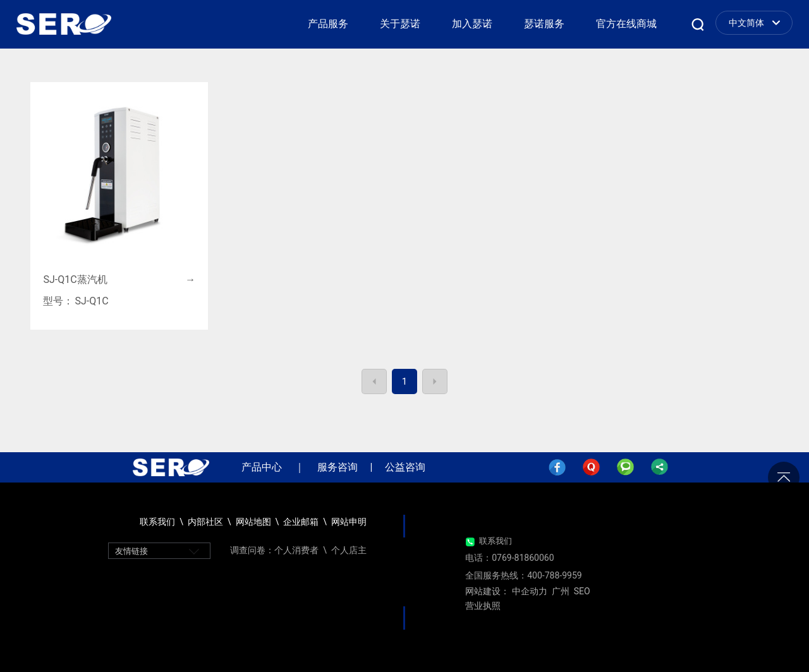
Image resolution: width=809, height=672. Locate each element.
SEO (582, 591)
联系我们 (496, 541)
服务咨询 (338, 467)
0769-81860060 (523, 558)
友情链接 (131, 551)
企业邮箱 (302, 522)
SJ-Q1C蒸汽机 (75, 279)
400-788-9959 (554, 575)
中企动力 (530, 591)
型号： (58, 301)
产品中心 (262, 467)
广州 (561, 591)
